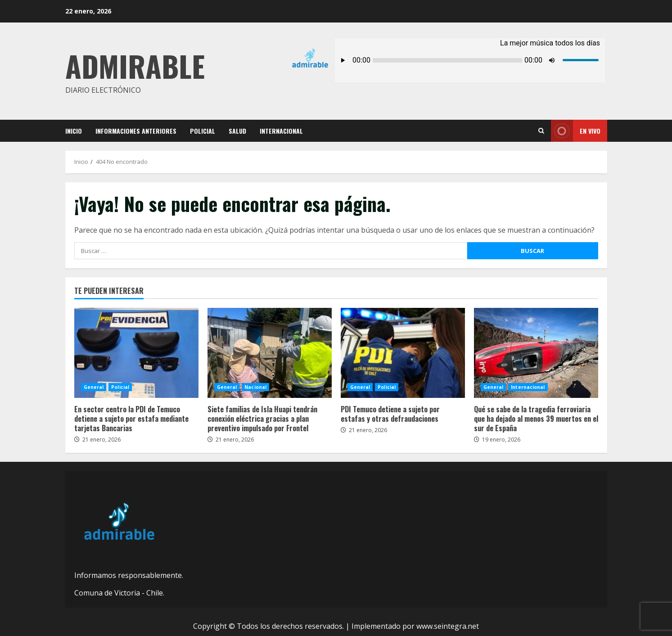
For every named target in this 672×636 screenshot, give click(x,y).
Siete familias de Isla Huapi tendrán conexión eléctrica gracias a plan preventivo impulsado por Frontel (270, 353)
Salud (237, 131)
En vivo (576, 131)
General (94, 387)
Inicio (74, 131)
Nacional (255, 387)
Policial (203, 131)
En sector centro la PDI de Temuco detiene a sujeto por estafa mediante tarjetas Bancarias (136, 353)
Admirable (135, 65)
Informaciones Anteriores (136, 131)
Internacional (281, 131)
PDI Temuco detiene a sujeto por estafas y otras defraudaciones (403, 353)
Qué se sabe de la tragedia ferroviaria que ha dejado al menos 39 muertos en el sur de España (536, 353)
